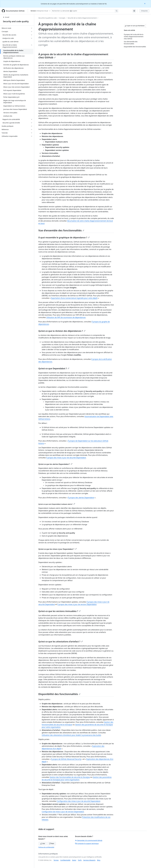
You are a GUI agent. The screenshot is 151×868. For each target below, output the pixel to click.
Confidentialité (65, 860)
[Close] (145, 3)
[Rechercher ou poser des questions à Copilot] (85, 11)
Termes (56, 860)
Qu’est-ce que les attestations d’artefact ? (61, 642)
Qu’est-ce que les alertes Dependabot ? (55, 464)
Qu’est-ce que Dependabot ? (54, 368)
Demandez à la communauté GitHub (89, 840)
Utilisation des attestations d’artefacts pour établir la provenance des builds (71, 735)
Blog (99, 860)
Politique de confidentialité (46, 847)
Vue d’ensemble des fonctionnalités (61, 230)
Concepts (62, 18)
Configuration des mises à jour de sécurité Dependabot (79, 801)
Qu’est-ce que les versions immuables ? (60, 611)
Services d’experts (89, 860)
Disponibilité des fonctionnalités (59, 694)
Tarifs (80, 860)
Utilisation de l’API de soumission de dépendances (66, 317)
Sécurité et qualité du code (48, 18)
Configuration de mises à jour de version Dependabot (63, 812)
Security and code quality (16, 21)
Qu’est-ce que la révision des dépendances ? (62, 331)
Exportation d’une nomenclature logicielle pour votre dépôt (74, 298)
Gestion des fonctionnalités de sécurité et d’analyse (70, 777)
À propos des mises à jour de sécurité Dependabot (66, 458)
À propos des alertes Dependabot (81, 498)
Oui (43, 843)
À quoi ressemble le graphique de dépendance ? (64, 237)
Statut (74, 860)
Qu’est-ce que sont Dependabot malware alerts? (57, 504)
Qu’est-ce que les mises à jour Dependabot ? (58, 549)
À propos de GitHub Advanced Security (66, 759)
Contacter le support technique (87, 843)
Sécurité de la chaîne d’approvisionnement (82, 18)
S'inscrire (144, 11)
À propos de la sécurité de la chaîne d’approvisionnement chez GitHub (73, 56)
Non (52, 843)
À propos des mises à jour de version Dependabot (77, 604)
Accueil (6, 17)
